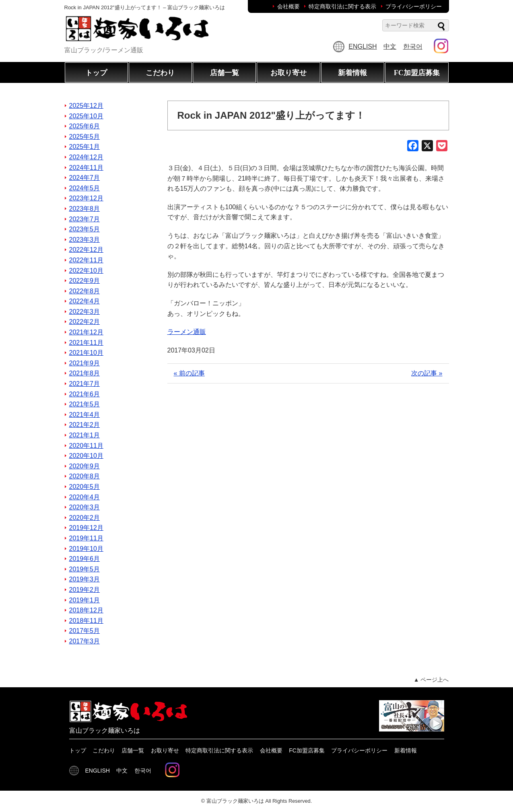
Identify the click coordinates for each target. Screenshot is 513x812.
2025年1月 (85, 147)
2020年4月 (85, 497)
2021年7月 (85, 384)
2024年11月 (86, 168)
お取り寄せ (288, 73)
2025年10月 (86, 116)
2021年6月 (85, 394)
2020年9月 (85, 466)
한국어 (413, 46)
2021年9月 (85, 363)
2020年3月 (85, 507)
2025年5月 (85, 137)
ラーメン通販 (187, 332)
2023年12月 (86, 198)
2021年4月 (85, 415)
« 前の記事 (189, 373)
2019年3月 (85, 579)
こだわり (160, 73)
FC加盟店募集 (417, 73)
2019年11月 (86, 538)
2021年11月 (86, 343)
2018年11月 (86, 621)
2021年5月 (85, 404)
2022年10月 (86, 271)
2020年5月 (85, 487)
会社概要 (288, 6)
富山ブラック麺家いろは (235, 801)
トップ (96, 73)
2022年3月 (85, 312)
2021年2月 (85, 425)
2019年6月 (85, 559)
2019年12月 (86, 528)
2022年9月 (85, 281)
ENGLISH (363, 46)
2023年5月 (85, 229)
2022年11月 (86, 260)
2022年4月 (85, 301)
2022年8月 (85, 291)
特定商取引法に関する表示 (342, 6)
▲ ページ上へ (431, 680)
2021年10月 (86, 353)
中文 (390, 46)
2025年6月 (85, 126)
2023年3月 (85, 240)
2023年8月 (85, 209)
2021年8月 (85, 373)
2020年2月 (85, 518)
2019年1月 (85, 600)
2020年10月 (86, 456)
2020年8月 (85, 476)
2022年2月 (85, 322)
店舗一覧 (225, 73)
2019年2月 (85, 590)
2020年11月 (86, 446)
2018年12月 (86, 610)
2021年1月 (85, 435)
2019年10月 (86, 549)
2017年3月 (85, 641)
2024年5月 (85, 188)
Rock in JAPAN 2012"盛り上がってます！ (271, 115)
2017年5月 (85, 631)
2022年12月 (86, 250)
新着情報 (352, 73)
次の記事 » (427, 373)
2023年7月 (85, 219)
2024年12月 (86, 157)
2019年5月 (85, 569)
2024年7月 (85, 178)
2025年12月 (86, 106)
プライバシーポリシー (414, 6)
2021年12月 (86, 332)
